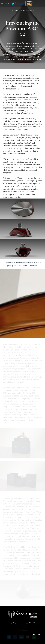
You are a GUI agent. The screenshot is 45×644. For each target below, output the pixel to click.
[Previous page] (34, 634)
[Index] (2, 3)
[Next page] (39, 634)
